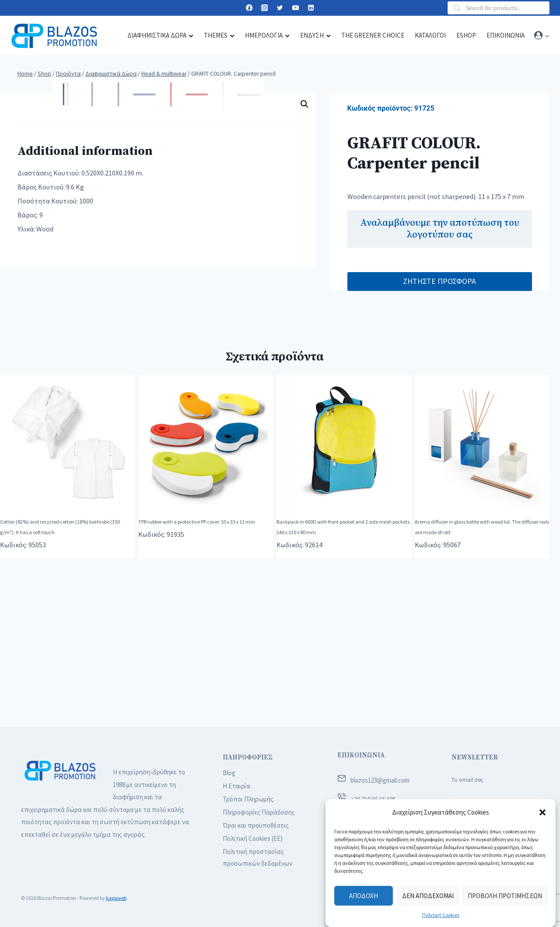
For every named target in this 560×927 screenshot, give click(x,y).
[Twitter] (280, 8)
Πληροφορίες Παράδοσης (259, 812)
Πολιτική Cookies (441, 915)
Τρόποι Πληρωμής (248, 799)
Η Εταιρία (236, 786)
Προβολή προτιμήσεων (505, 896)
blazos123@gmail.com (380, 780)
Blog (229, 773)
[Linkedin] (311, 8)
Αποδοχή (364, 896)
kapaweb (116, 898)
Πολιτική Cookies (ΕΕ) (253, 838)
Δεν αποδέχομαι (428, 896)
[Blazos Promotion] (54, 36)
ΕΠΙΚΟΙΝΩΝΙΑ (361, 755)
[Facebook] (249, 8)
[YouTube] (296, 8)
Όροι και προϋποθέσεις (256, 825)
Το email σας (467, 780)
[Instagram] (264, 8)
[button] (542, 812)
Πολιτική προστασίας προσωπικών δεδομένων (257, 857)
